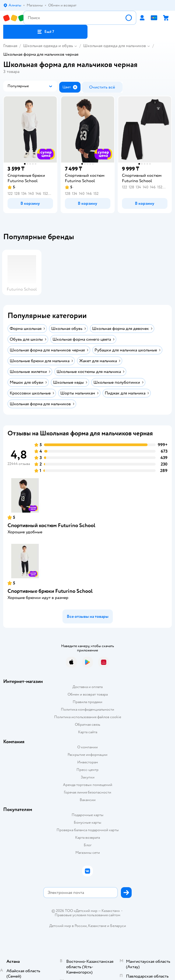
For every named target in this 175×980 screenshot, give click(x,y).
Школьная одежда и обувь (48, 46)
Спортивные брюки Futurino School (50, 591)
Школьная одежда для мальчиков (115, 46)
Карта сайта (88, 732)
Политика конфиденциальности (87, 709)
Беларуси (118, 926)
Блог (88, 845)
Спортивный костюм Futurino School (51, 525)
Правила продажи (87, 702)
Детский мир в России (68, 926)
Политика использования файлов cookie (88, 717)
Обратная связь (87, 725)
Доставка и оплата (87, 687)
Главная (10, 46)
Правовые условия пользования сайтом (87, 915)
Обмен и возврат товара (88, 694)
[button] (45, 32)
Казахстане (97, 926)
